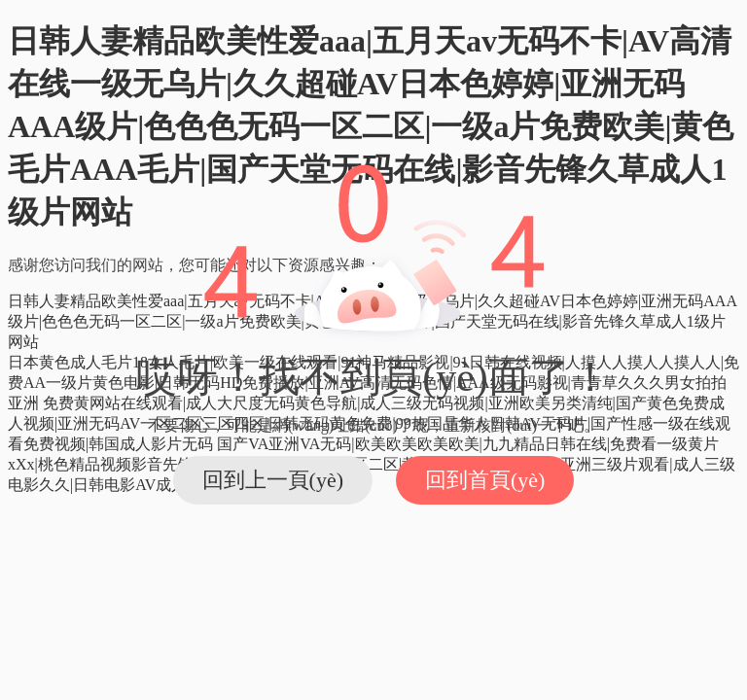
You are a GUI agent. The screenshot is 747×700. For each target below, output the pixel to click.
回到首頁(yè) (485, 480)
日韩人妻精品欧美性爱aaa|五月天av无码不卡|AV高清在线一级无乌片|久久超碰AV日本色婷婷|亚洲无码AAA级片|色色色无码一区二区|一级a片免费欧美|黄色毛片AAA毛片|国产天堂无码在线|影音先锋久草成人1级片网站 (371, 126)
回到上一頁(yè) (273, 480)
